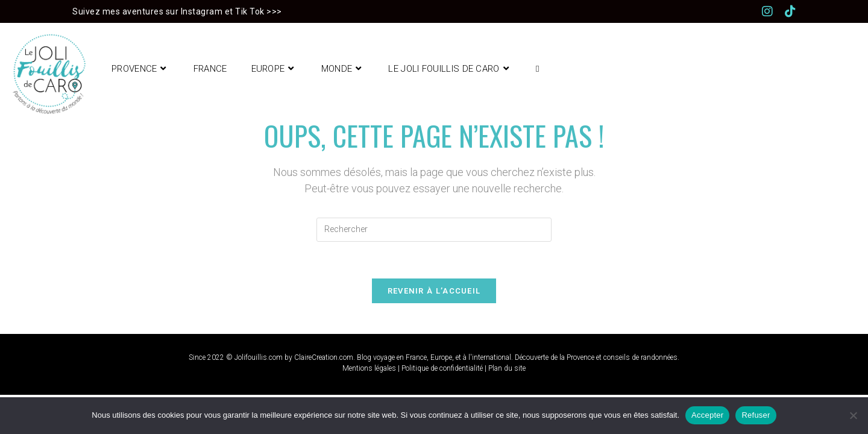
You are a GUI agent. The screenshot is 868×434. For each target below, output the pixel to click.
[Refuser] (853, 415)
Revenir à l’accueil (434, 291)
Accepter (707, 415)
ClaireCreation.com (324, 357)
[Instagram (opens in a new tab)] (773, 11)
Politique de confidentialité (442, 368)
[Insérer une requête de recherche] (434, 230)
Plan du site (507, 368)
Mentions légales (369, 368)
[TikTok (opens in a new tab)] (790, 11)
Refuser (756, 415)
